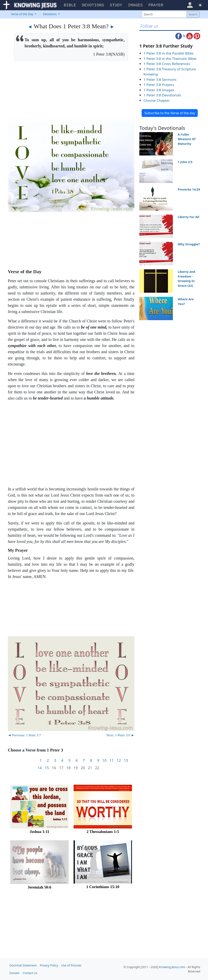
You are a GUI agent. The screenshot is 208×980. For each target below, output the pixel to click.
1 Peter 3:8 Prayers (159, 85)
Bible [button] (70, 5)
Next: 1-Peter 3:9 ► (120, 735)
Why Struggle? (189, 244)
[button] (190, 5)
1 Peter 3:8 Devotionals (162, 95)
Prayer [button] (156, 5)
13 (126, 760)
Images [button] (135, 5)
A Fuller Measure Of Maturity (187, 139)
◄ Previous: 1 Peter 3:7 (24, 735)
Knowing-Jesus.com (172, 967)
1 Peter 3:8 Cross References (167, 64)
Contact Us (30, 973)
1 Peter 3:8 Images (159, 90)
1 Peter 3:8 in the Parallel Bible (168, 53)
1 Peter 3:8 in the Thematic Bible (170, 59)
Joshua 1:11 (39, 832)
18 (68, 768)
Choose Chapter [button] (157, 100)
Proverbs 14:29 (189, 189)
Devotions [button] (93, 5)
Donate (14, 973)
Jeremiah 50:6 (39, 887)
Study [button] (116, 5)
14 (40, 768)
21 (90, 768)
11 (112, 760)
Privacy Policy (49, 965)
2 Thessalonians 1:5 (103, 832)
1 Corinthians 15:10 (103, 887)
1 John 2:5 (185, 162)
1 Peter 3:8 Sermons (160, 79)
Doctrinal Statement (23, 965)
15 (47, 768)
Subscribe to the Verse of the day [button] (170, 113)
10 (104, 760)
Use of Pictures (71, 965)
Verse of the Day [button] (23, 14)
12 (119, 760)
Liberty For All (189, 217)
